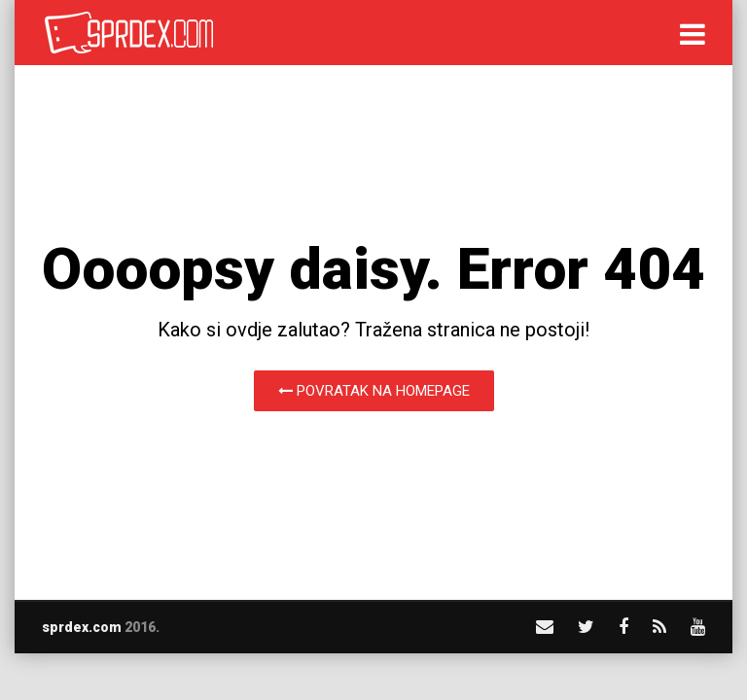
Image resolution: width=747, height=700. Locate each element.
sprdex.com (82, 627)
